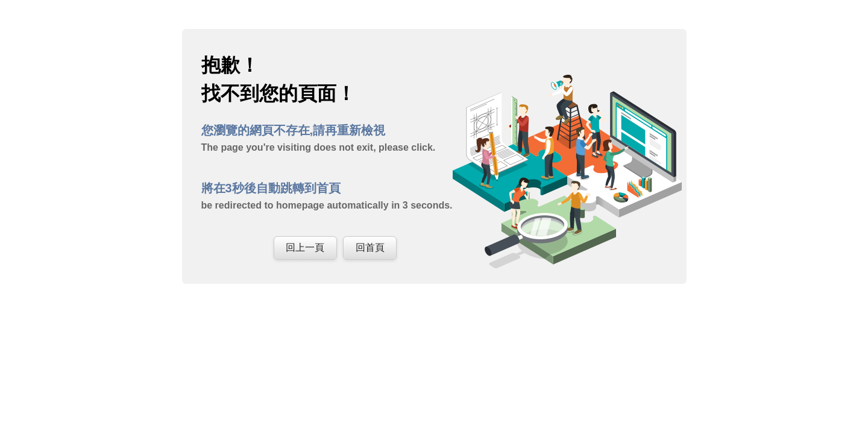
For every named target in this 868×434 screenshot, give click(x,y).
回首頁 (370, 247)
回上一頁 (305, 247)
